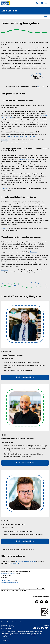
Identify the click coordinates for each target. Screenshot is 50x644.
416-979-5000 (6, 581)
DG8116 (10, 118)
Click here (5, 140)
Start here (33, 252)
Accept (5, 640)
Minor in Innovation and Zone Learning (22, 136)
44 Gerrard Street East (8, 574)
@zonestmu (15, 563)
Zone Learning (9, 11)
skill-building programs (26, 160)
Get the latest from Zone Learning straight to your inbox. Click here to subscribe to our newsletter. (23, 590)
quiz (39, 87)
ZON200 (4, 118)
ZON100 (44, 116)
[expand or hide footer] (48, 622)
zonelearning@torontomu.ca (26, 561)
